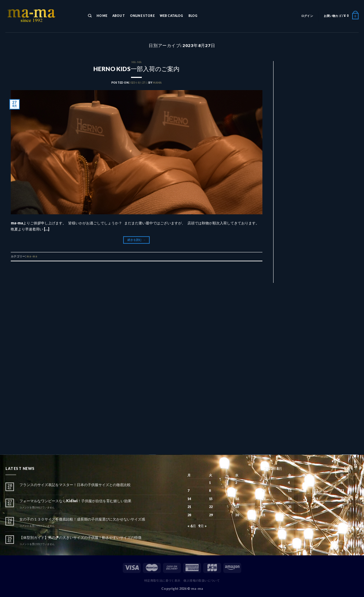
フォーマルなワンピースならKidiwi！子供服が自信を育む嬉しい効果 (75, 501)
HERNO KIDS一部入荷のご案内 (136, 69)
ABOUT (119, 16)
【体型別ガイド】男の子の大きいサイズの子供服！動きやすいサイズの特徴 (80, 537)
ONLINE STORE (142, 16)
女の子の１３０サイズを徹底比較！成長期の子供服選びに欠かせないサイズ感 (82, 519)
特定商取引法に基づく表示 (162, 580)
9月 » (202, 526)
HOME (102, 16)
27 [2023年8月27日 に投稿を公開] (342, 507)
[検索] (90, 16)
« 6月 (192, 526)
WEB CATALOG (172, 16)
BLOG (193, 16)
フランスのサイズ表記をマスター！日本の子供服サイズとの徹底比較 (75, 485)
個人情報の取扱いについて (202, 580)
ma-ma (137, 62)
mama (157, 83)
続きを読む (137, 240)
